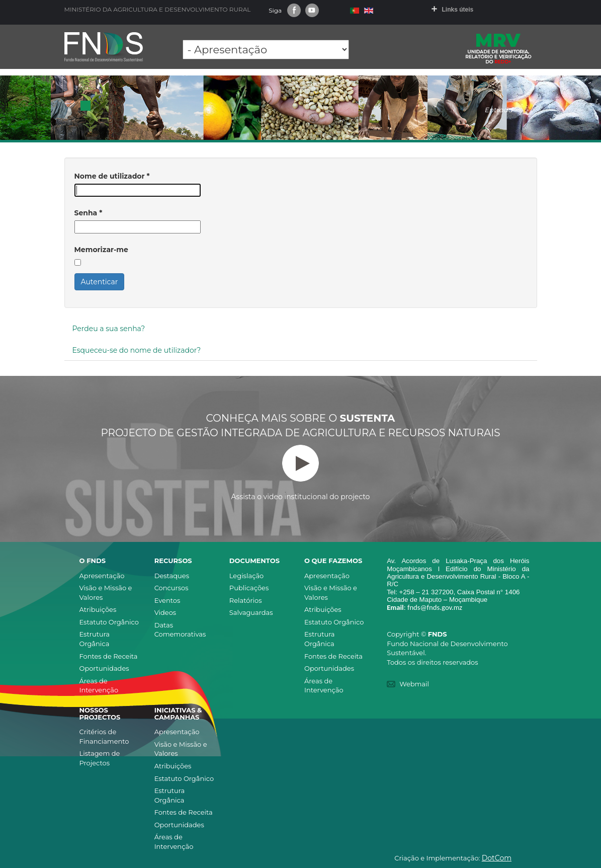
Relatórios (246, 600)
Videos (165, 612)
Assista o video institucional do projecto (301, 473)
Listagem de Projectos (100, 758)
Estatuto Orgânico (109, 622)
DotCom (497, 858)
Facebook (294, 10)
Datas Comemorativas (180, 630)
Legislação (246, 576)
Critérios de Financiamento (104, 736)
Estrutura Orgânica (95, 639)
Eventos (167, 600)
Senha (89, 213)
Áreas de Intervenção (99, 686)
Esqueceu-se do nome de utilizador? (137, 350)
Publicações (249, 588)
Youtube (312, 10)
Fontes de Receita (109, 656)
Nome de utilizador (112, 176)
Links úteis (458, 10)
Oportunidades (104, 668)
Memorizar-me (101, 250)
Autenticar (100, 282)
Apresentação (102, 576)
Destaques (172, 576)
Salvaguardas (251, 612)
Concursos (171, 588)
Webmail (414, 684)
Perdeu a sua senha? (109, 329)
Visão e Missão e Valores (106, 593)
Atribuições (98, 609)
